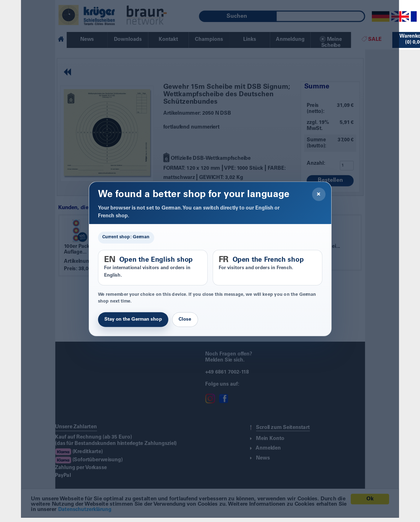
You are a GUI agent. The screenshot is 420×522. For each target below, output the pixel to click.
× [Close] (319, 194)
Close (185, 320)
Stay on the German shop (133, 320)
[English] (400, 17)
